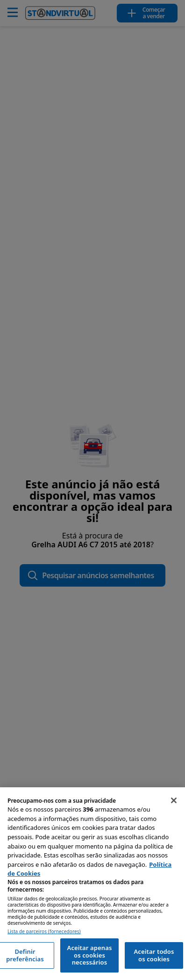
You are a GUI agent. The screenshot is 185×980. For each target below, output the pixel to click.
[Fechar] (174, 800)
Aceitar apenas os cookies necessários (90, 955)
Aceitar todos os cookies (154, 955)
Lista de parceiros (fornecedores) (44, 932)
